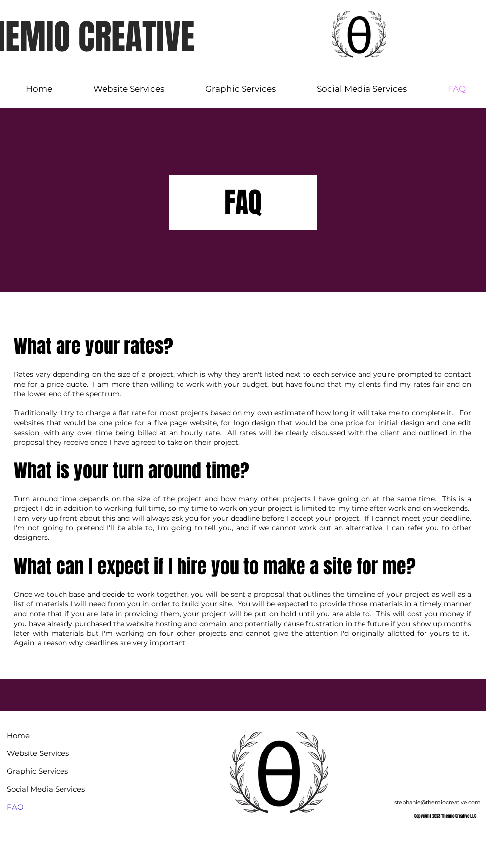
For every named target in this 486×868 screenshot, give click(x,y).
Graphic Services (37, 771)
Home (18, 735)
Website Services (38, 753)
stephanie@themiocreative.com (437, 802)
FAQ (15, 807)
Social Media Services (40, 789)
